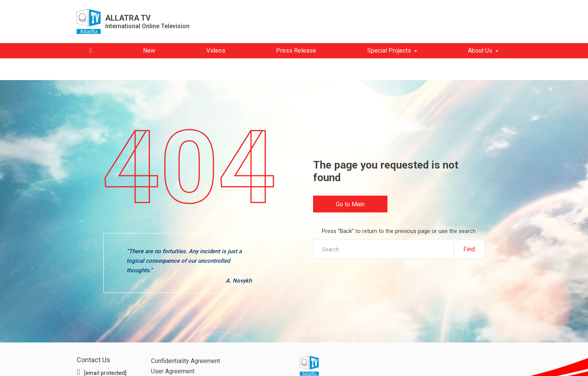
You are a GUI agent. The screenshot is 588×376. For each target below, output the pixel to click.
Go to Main (350, 206)
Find (469, 249)
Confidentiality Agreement (186, 361)
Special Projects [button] (389, 51)
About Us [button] (480, 51)
